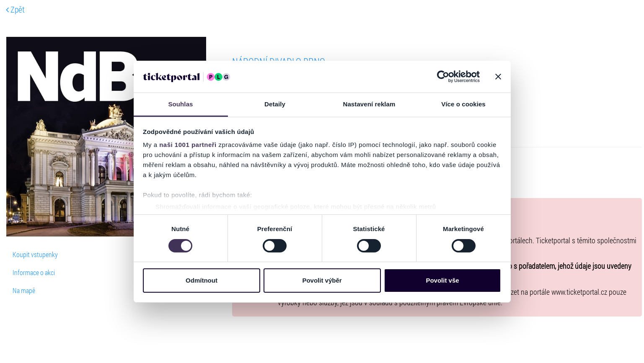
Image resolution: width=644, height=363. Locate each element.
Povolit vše (442, 280)
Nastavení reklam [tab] (369, 104)
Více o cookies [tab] (463, 104)
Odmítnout (202, 280)
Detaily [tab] (275, 104)
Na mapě (24, 290)
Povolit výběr (322, 280)
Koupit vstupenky (35, 254)
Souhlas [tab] (180, 104)
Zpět (15, 9)
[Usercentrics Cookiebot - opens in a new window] (443, 77)
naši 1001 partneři (188, 145)
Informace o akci (34, 272)
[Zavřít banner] (498, 77)
